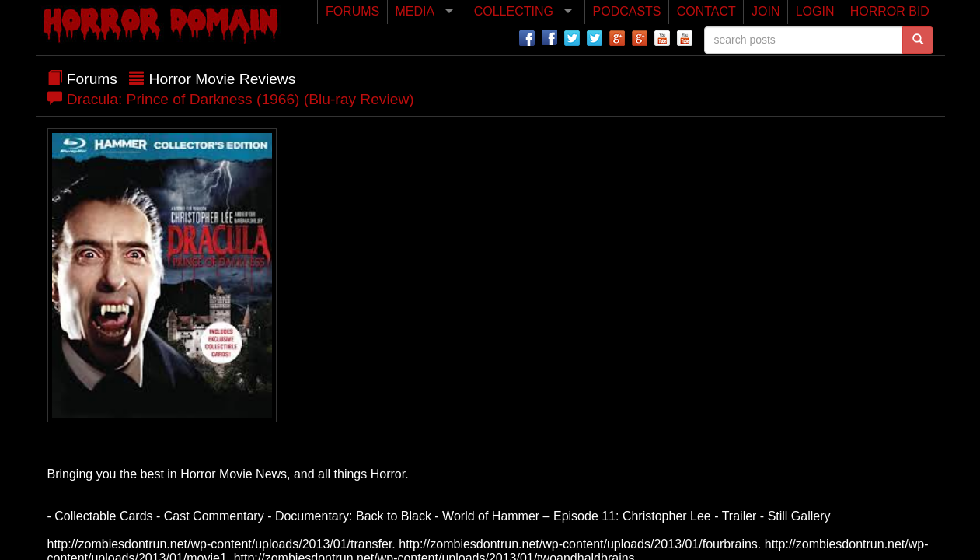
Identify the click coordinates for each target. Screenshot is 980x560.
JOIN (766, 11)
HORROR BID (890, 11)
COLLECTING (514, 11)
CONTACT (706, 11)
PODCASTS (627, 11)
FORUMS (352, 11)
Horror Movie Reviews (223, 79)
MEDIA (415, 11)
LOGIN (815, 11)
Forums (92, 79)
